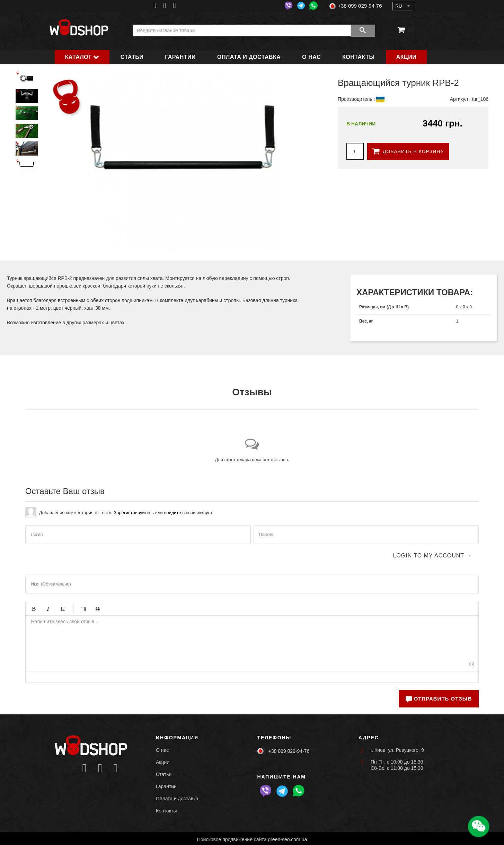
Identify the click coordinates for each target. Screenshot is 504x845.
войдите (172, 513)
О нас (311, 57)
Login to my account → (432, 556)
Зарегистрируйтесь (134, 513)
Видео (83, 609)
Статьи (132, 57)
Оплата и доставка (249, 57)
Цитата (98, 609)
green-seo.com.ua (287, 839)
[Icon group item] (84, 769)
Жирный (34, 609)
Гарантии (180, 57)
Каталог (78, 57)
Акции (406, 57)
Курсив (48, 609)
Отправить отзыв (439, 699)
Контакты (359, 57)
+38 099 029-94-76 (360, 6)
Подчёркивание (63, 609)
